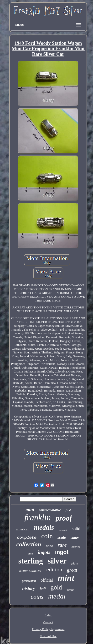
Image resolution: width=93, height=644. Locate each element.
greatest (63, 530)
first (68, 510)
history (29, 588)
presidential (29, 581)
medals (44, 527)
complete (27, 538)
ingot (62, 552)
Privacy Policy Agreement (48, 629)
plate (75, 563)
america (76, 547)
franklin (38, 518)
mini (30, 509)
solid (76, 529)
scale (62, 537)
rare (62, 545)
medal (57, 596)
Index (48, 615)
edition (54, 569)
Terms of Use (48, 636)
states (75, 538)
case (30, 553)
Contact (48, 622)
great (72, 570)
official (47, 580)
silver (57, 561)
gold (56, 587)
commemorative (50, 510)
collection (29, 544)
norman (70, 590)
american (23, 529)
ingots (44, 552)
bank (49, 546)
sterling (31, 561)
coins (37, 597)
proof (64, 518)
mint (66, 578)
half (43, 589)
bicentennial (31, 571)
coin (47, 536)
